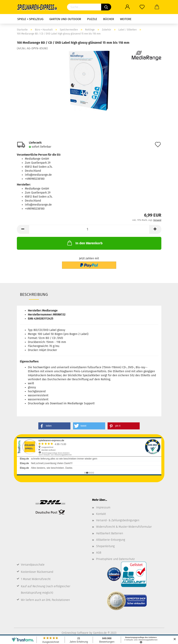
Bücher (109, 19)
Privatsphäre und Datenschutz (115, 559)
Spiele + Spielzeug (30, 19)
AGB (99, 553)
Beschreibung (34, 294)
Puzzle (92, 19)
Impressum (103, 508)
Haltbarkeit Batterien (110, 533)
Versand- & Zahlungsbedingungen (118, 520)
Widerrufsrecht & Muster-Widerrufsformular (124, 527)
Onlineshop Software (75, 633)
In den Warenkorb (84, 243)
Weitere (126, 19)
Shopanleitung (105, 546)
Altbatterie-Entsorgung (111, 540)
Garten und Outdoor (65, 19)
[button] (54, 426)
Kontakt (101, 514)
